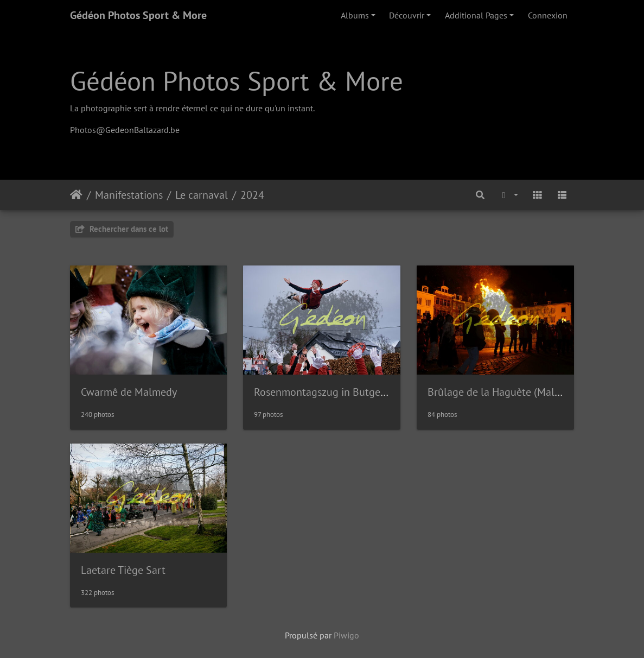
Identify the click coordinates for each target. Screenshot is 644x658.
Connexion (548, 15)
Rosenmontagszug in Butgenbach (331, 392)
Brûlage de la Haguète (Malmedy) (505, 392)
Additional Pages (476, 15)
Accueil (76, 195)
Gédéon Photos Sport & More (138, 15)
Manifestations (129, 195)
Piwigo (346, 635)
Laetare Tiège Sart (123, 570)
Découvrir (407, 15)
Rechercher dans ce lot (122, 229)
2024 (252, 195)
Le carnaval (202, 195)
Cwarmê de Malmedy (129, 392)
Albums (355, 15)
